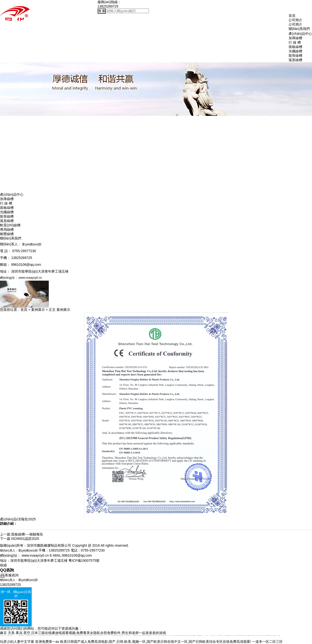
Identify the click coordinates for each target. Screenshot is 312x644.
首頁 (292, 16)
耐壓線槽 (7, 234)
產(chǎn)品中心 (300, 34)
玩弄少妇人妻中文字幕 (17, 642)
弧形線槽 (7, 221)
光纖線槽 (7, 212)
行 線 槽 (6, 203)
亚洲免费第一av (47, 642)
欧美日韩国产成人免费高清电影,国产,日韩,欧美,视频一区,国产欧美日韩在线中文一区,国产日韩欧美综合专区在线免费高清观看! (156, 642)
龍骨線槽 (7, 216)
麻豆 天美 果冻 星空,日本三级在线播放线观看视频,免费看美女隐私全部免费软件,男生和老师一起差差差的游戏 (83, 633)
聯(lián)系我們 (299, 29)
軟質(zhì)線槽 (10, 225)
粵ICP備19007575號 (84, 561)
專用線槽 (7, 230)
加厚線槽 (7, 199)
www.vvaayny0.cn (35, 555)
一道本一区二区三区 (267, 642)
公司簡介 (295, 20)
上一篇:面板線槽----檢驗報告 (22, 534)
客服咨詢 (9, 575)
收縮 (3, 565)
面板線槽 (7, 208)
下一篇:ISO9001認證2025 (19, 539)
